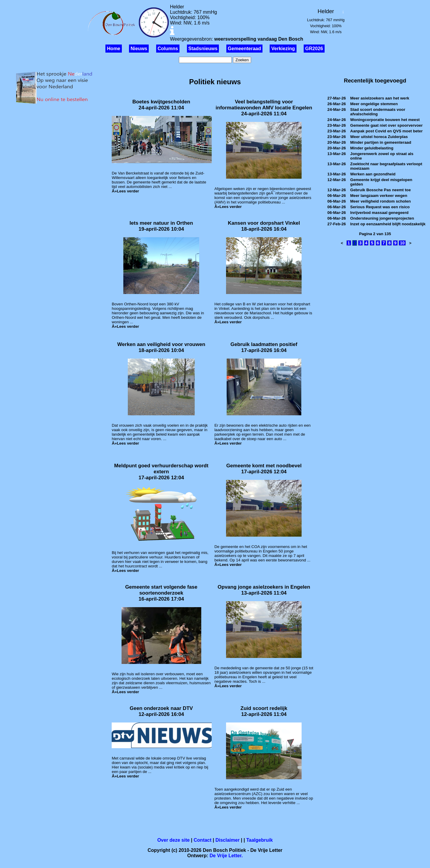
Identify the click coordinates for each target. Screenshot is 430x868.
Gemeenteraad (244, 49)
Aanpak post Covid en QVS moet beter (387, 131)
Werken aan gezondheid (373, 174)
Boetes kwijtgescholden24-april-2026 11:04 (161, 105)
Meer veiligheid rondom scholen (381, 201)
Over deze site (174, 840)
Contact (203, 840)
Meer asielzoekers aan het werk (380, 98)
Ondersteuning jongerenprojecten (382, 218)
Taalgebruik (260, 840)
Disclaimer (227, 840)
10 (402, 243)
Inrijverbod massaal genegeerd (379, 213)
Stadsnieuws (203, 49)
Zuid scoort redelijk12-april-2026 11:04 (264, 711)
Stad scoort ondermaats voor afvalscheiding (378, 112)
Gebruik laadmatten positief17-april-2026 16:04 (264, 347)
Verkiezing (283, 49)
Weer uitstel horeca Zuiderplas (379, 137)
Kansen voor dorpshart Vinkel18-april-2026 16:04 (264, 226)
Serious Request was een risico (380, 207)
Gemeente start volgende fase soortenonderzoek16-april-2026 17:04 (161, 593)
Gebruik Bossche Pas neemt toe (381, 190)
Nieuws (139, 49)
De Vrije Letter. (226, 856)
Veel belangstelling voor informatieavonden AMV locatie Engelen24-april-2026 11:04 (264, 108)
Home (113, 49)
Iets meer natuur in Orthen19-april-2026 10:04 (161, 226)
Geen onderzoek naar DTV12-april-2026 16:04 (161, 711)
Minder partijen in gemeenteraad (381, 142)
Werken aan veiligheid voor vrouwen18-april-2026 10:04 (161, 347)
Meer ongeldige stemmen (374, 104)
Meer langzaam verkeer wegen (379, 196)
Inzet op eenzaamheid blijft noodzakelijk (388, 224)
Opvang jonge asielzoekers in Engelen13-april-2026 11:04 (264, 590)
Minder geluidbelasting (372, 148)
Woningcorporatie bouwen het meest (385, 120)
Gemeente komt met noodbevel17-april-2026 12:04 (264, 469)
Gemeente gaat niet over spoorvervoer (387, 125)
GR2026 (314, 49)
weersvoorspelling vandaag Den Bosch (259, 39)
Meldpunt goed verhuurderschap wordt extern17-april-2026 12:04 (161, 472)
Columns (168, 49)
